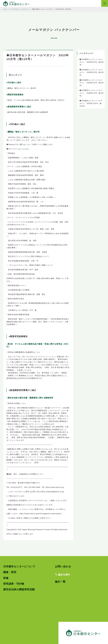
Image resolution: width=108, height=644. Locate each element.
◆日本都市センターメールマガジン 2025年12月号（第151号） (91, 103)
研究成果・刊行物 (14, 584)
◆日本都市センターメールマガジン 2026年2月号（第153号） (91, 83)
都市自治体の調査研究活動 (19, 589)
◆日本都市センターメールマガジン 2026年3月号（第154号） (91, 72)
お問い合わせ (63, 566)
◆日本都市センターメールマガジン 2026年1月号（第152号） (91, 93)
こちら (28, 144)
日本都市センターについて (19, 566)
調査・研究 (10, 572)
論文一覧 (60, 582)
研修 (6, 578)
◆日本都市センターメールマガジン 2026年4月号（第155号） (91, 62)
